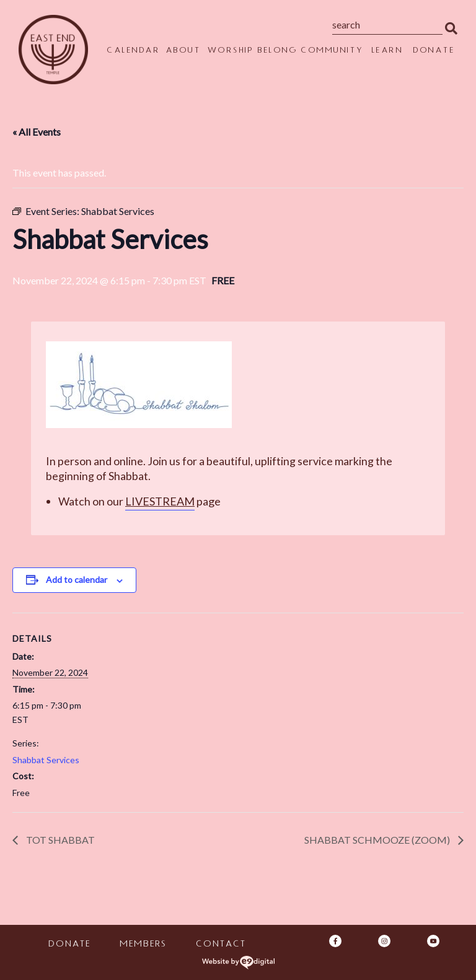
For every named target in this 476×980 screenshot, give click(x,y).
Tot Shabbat (59, 840)
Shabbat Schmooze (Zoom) (378, 840)
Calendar (133, 51)
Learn (387, 51)
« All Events (37, 132)
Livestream (160, 501)
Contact (220, 945)
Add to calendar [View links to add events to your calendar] (77, 580)
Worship (230, 51)
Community (332, 51)
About (183, 51)
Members (142, 945)
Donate (434, 51)
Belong (277, 51)
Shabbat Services (46, 760)
